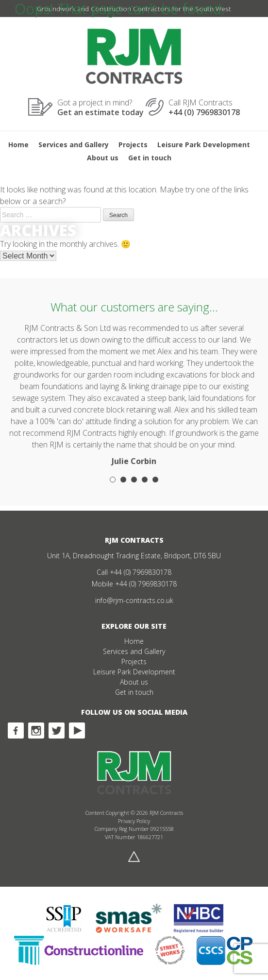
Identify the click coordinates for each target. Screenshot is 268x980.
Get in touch (150, 158)
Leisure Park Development (204, 145)
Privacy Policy (134, 821)
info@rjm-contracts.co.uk (134, 600)
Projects (133, 145)
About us (103, 158)
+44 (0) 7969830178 (141, 572)
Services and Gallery (74, 145)
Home (18, 145)
